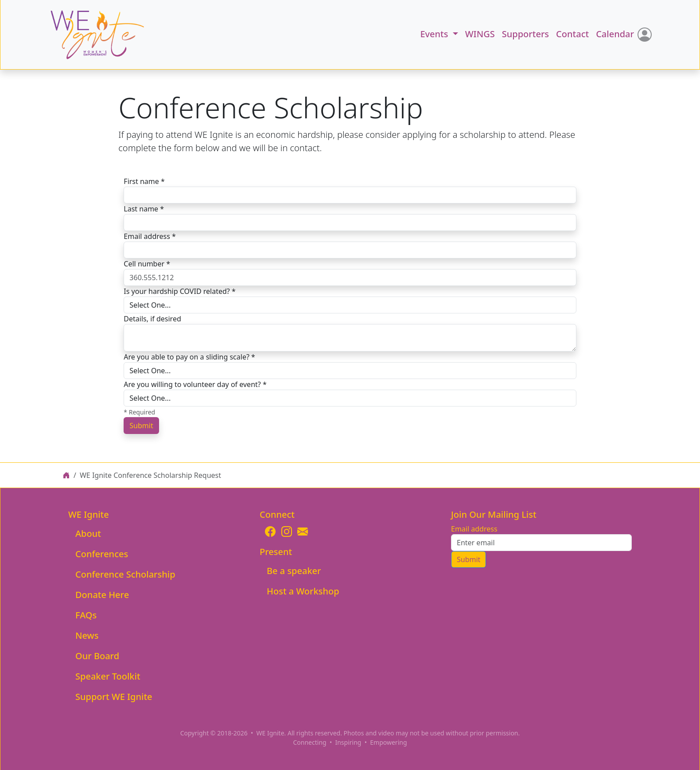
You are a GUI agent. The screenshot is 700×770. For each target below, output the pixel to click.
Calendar (615, 34)
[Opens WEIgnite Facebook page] (270, 531)
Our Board (97, 656)
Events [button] (435, 34)
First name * (144, 181)
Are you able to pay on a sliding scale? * (189, 357)
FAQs (86, 615)
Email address (474, 529)
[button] (87, 35)
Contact (572, 34)
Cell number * (147, 264)
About (88, 534)
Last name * (144, 209)
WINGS (480, 34)
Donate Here (102, 595)
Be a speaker (294, 571)
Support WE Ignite (114, 697)
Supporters (525, 34)
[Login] (645, 35)
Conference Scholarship (125, 574)
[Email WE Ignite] (303, 531)
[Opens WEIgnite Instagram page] (287, 531)
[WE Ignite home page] (66, 475)
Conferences (102, 554)
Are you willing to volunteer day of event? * (195, 384)
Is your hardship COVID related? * (179, 291)
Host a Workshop (303, 591)
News (87, 635)
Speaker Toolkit (108, 676)
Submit (141, 426)
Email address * (150, 236)
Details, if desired (152, 319)
